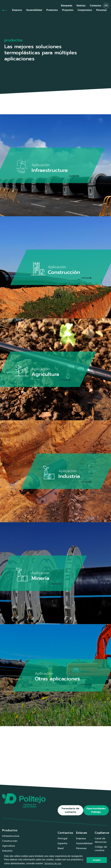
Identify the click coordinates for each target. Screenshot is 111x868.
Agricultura (9, 846)
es (106, 6)
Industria (7, 851)
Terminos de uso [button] (53, 863)
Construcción (10, 841)
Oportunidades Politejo (96, 810)
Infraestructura (11, 836)
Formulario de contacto (70, 810)
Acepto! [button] (97, 860)
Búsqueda (67, 6)
